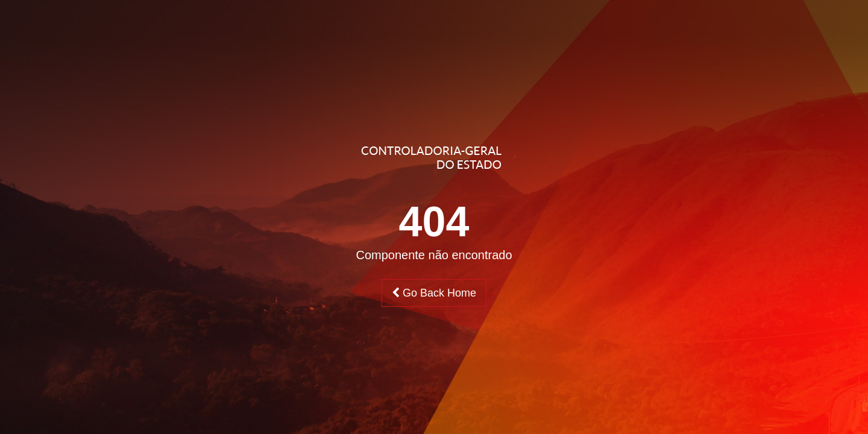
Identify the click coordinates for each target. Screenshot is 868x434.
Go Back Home (434, 293)
